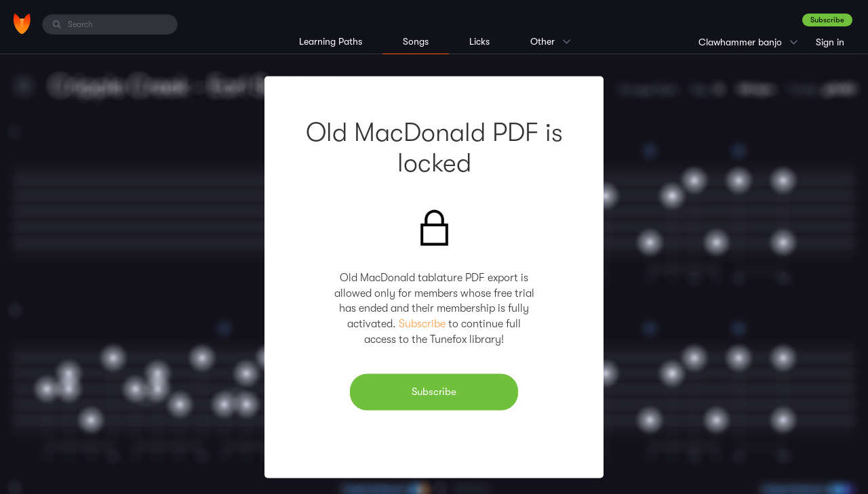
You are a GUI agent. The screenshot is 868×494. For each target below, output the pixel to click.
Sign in (830, 42)
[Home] (22, 24)
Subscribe (827, 20)
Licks (479, 41)
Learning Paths (331, 41)
